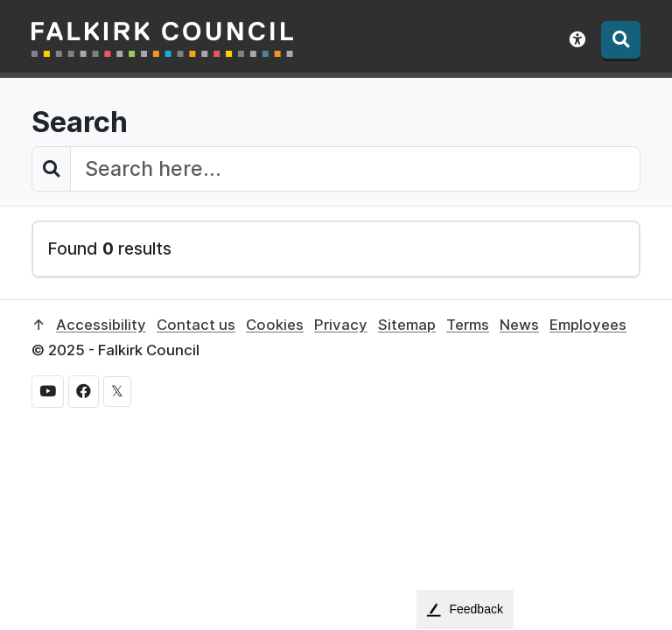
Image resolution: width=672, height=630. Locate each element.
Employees (588, 325)
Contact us (196, 325)
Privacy (341, 325)
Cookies (275, 325)
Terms (468, 325)
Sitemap (407, 325)
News (519, 325)
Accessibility (101, 325)
